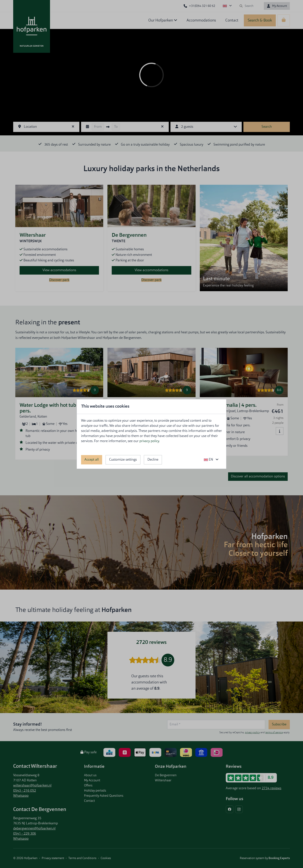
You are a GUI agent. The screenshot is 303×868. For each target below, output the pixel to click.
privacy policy (149, 441)
